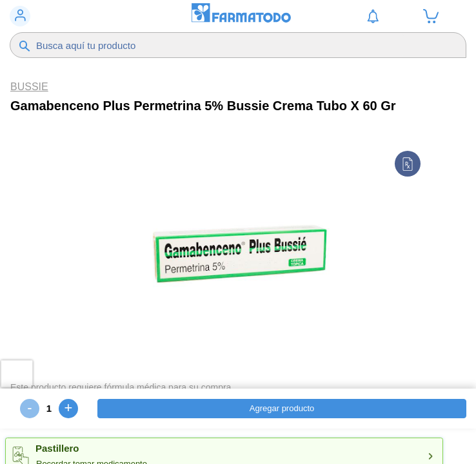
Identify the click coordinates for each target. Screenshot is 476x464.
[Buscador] (224, 45)
